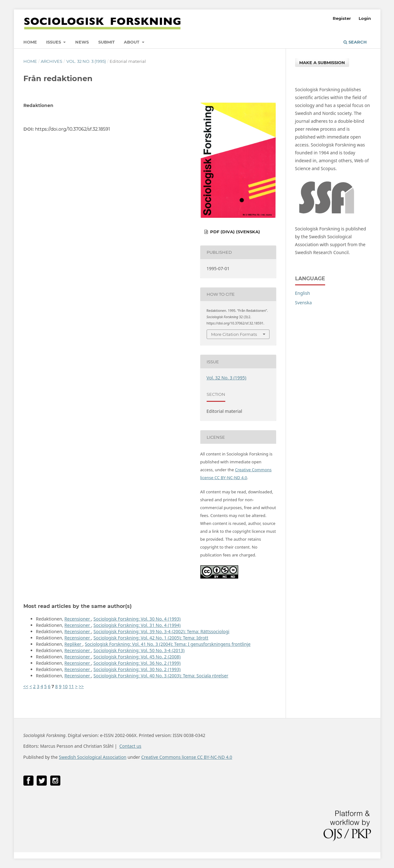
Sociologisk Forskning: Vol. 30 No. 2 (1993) (137, 669)
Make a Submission (322, 62)
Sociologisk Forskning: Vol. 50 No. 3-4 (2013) (139, 650)
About (132, 42)
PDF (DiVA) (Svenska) (234, 232)
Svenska (303, 303)
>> (81, 686)
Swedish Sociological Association (93, 757)
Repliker (73, 644)
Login (365, 18)
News (82, 42)
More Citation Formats (234, 334)
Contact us (130, 746)
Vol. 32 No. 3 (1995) (86, 61)
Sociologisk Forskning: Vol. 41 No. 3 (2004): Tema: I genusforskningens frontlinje (167, 644)
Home (30, 42)
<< (26, 686)
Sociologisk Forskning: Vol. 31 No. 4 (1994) (137, 625)
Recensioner (78, 619)
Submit (106, 42)
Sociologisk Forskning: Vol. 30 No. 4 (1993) (137, 619)
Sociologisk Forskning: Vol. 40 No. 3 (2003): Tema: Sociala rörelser (161, 676)
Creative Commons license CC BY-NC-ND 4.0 (187, 757)
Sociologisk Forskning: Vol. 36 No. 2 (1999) (137, 663)
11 (71, 686)
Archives (52, 61)
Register (342, 18)
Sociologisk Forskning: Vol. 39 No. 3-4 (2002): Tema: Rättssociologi (161, 631)
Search (355, 42)
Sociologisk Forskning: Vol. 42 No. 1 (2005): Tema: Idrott (151, 638)
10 (65, 686)
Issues (54, 42)
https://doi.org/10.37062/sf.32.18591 (73, 129)
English (303, 293)
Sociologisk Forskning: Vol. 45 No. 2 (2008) (137, 657)
